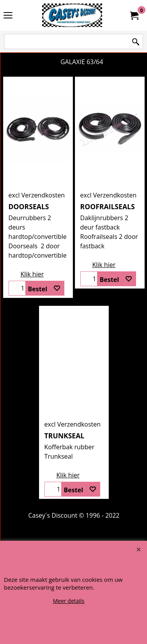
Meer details (69, 601)
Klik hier (32, 274)
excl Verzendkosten (37, 195)
